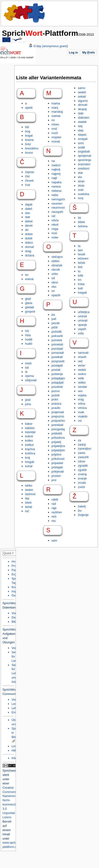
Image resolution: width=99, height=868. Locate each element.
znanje (82, 478)
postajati (57, 365)
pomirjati (57, 349)
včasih (82, 357)
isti (27, 368)
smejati (83, 139)
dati (28, 217)
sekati (82, 96)
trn (80, 280)
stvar (81, 186)
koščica (30, 453)
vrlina (81, 404)
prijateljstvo (59, 450)
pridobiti (57, 433)
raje (54, 508)
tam (80, 250)
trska (81, 284)
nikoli (55, 225)
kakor (29, 424)
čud (28, 185)
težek (81, 263)
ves (80, 391)
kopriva (30, 449)
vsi (80, 421)
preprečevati (60, 421)
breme (29, 140)
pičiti (55, 327)
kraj (28, 458)
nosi (54, 233)
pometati (57, 344)
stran (81, 181)
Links (15, 746)
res (54, 521)
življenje (83, 515)
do (27, 230)
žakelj (82, 506)
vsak (81, 412)
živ (80, 511)
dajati (29, 204)
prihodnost (59, 438)
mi (53, 120)
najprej (56, 174)
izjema (30, 376)
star (80, 173)
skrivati (82, 105)
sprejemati (85, 156)
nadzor (56, 165)
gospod (30, 311)
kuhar (29, 466)
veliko (82, 383)
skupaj (82, 109)
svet (80, 190)
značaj (82, 474)
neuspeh (57, 212)
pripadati (57, 463)
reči (54, 517)
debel (29, 221)
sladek (82, 122)
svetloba (83, 194)
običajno (57, 257)
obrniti (56, 270)
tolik (80, 275)
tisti (80, 267)
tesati (81, 254)
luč (27, 511)
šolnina (83, 226)
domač (30, 247)
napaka (57, 182)
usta (81, 333)
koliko (29, 441)
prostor (56, 476)
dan (28, 213)
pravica (56, 404)
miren (55, 124)
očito (55, 274)
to (79, 271)
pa (53, 315)
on (53, 291)
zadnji (82, 445)
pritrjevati (58, 472)
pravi (55, 399)
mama (56, 103)
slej (80, 126)
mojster (57, 137)
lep (27, 498)
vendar (82, 387)
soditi (81, 147)
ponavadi (58, 353)
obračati (57, 265)
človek (29, 181)
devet (29, 226)
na (53, 161)
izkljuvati (31, 380)
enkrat (29, 279)
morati (56, 141)
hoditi (29, 339)
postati (56, 370)
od (53, 278)
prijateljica (58, 446)
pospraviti (58, 361)
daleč (29, 209)
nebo (55, 195)
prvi (54, 480)
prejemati (58, 412)
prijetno (57, 454)
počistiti (57, 332)
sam (54, 540)
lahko (29, 485)
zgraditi (83, 466)
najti (54, 178)
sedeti (82, 92)
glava (29, 303)
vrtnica (82, 408)
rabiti (55, 499)
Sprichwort (10, 771)
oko (54, 287)
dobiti (29, 238)
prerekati (58, 425)
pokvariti (57, 336)
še (79, 218)
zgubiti (82, 470)
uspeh (82, 329)
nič (54, 216)
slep (80, 130)
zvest (81, 487)
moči (55, 133)
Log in (73, 52)
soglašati (84, 151)
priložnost (58, 459)
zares (81, 453)
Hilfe (15, 750)
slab (80, 113)
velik (81, 378)
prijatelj (56, 442)
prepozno (58, 416)
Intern (15, 758)
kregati (30, 462)
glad (28, 299)
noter (55, 237)
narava (56, 186)
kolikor (30, 445)
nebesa (57, 191)
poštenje (57, 374)
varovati (83, 353)
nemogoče (59, 199)
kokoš (29, 436)
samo (81, 88)
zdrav (81, 461)
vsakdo (83, 416)
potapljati (58, 383)
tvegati (82, 293)
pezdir (56, 323)
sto (80, 177)
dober (29, 234)
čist (27, 176)
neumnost (58, 208)
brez (28, 144)
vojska (82, 395)
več (80, 361)
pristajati (57, 467)
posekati (57, 357)
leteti (28, 503)
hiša (28, 335)
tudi (80, 288)
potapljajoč (59, 378)
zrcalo (82, 483)
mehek (56, 116)
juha (28, 404)
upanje (82, 325)
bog (28, 131)
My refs (89, 52)
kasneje (30, 432)
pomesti (57, 340)
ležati (29, 507)
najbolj (56, 169)
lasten (29, 490)
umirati (82, 316)
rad (54, 504)
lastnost (30, 494)
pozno (56, 391)
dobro (29, 243)
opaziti (56, 295)
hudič (29, 344)
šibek (81, 222)
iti (26, 372)
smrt (81, 143)
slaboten (83, 118)
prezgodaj (58, 429)
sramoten (84, 164)
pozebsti (57, 387)
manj (55, 108)
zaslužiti (83, 457)
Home (25, 13)
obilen (56, 261)
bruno (29, 153)
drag (28, 251)
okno (55, 282)
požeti (56, 395)
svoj (80, 198)
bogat (29, 136)
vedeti (82, 370)
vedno (82, 374)
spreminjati (85, 160)
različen (57, 512)
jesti (28, 400)
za (79, 440)
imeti (28, 363)
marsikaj (57, 112)
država (30, 255)
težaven (83, 258)
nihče (55, 220)
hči (27, 331)
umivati (83, 320)
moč (54, 129)
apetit (29, 108)
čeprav (30, 172)
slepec (82, 135)
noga (55, 229)
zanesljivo (84, 449)
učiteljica (84, 312)
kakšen (30, 428)
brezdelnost (33, 148)
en (27, 275)
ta (79, 246)
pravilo (56, 408)
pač (54, 319)
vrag (81, 399)
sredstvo (83, 168)
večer (81, 365)
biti (27, 127)
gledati (30, 307)
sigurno (83, 101)
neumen (57, 204)
